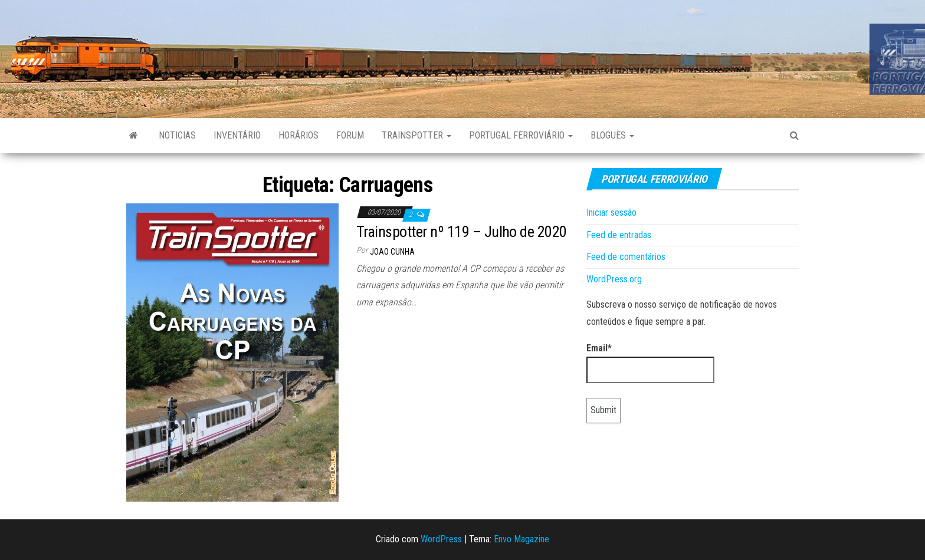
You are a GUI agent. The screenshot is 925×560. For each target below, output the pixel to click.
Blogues (612, 135)
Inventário (237, 135)
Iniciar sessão (611, 213)
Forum (350, 135)
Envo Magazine (521, 539)
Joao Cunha (392, 252)
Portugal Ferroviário (521, 135)
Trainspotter (416, 135)
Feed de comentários (626, 257)
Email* (650, 363)
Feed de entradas (619, 235)
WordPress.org (614, 279)
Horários (299, 135)
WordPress (441, 539)
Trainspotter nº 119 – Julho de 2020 (462, 232)
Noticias (177, 135)
